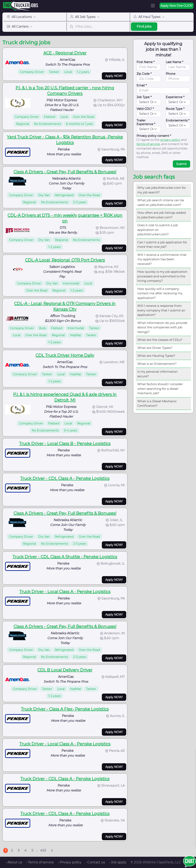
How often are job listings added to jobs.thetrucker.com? (162, 215)
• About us (14, 862)
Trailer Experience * (146, 122)
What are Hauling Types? (156, 356)
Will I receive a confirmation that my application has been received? (162, 259)
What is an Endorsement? (157, 364)
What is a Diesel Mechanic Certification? (157, 403)
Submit (181, 164)
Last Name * (175, 62)
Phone (171, 74)
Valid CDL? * (145, 109)
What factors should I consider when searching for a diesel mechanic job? (160, 389)
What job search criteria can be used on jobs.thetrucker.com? (161, 202)
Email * (142, 85)
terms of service (148, 144)
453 (43, 850)
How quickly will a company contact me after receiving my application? (160, 293)
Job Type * (144, 97)
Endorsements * (178, 120)
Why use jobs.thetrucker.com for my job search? (162, 190)
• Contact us (95, 862)
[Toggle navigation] (153, 6)
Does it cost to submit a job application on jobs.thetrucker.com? (158, 230)
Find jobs (144, 26)
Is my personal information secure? (157, 374)
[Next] (52, 850)
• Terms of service (40, 862)
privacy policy (170, 140)
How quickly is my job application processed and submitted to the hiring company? (162, 276)
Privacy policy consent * (154, 136)
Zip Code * (144, 74)
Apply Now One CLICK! (177, 6)
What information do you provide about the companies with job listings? (162, 327)
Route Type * (175, 109)
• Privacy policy (70, 862)
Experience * (175, 97)
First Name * (146, 62)
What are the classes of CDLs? (160, 340)
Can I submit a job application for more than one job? (162, 245)
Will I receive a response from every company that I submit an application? (161, 310)
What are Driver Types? (155, 348)
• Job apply (118, 862)
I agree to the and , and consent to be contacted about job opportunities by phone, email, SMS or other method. (162, 148)
